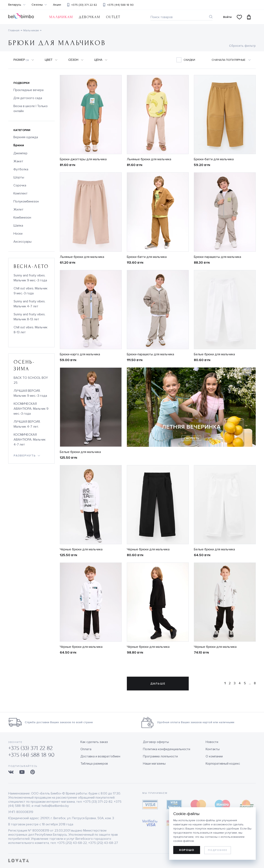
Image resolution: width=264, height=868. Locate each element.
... (250, 683)
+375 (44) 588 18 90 (120, 5)
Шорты (19, 177)
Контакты (213, 749)
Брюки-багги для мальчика (214, 159)
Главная (14, 30)
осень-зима (24, 365)
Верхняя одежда (26, 137)
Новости (212, 742)
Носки (18, 234)
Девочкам (89, 17)
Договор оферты (156, 742)
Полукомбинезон (26, 201)
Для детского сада (28, 98)
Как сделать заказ (94, 742)
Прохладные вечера (28, 90)
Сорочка (20, 185)
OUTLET (113, 17)
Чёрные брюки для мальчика (81, 549)
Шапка (18, 226)
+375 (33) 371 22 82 (84, 5)
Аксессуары (22, 242)
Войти (227, 17)
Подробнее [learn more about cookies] (217, 850)
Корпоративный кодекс (223, 764)
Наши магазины (154, 764)
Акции (57, 5)
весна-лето (31, 266)
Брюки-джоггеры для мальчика (83, 159)
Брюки (19, 145)
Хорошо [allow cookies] (187, 850)
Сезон (73, 60)
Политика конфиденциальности (167, 749)
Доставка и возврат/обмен (100, 756)
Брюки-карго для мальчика (80, 354)
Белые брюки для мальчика (214, 354)
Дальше (158, 684)
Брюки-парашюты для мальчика (217, 257)
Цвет (49, 60)
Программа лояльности (160, 756)
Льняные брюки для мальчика (149, 159)
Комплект (21, 193)
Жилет (18, 209)
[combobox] (234, 60)
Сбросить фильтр (242, 46)
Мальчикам (61, 17)
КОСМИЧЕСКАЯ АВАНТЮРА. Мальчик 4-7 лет (30, 440)
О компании (214, 756)
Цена (98, 60)
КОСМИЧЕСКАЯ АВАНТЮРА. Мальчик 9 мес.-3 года (31, 409)
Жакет (18, 161)
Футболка (21, 169)
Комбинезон (22, 218)
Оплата (86, 749)
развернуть (25, 456)
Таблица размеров (94, 764)
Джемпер (20, 153)
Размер (21, 60)
